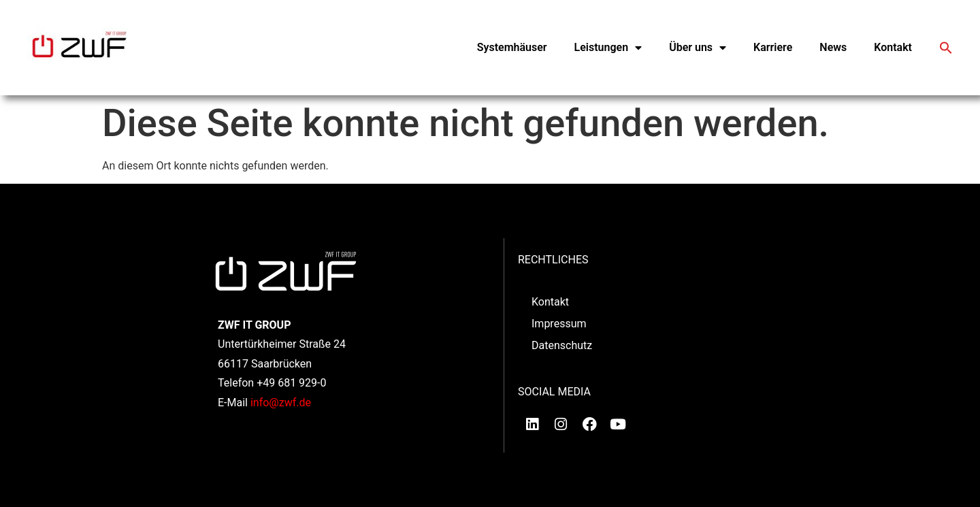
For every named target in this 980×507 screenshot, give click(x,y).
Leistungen (608, 48)
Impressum (559, 324)
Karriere (773, 47)
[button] (946, 48)
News (833, 47)
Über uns (698, 48)
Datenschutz (562, 345)
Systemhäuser (512, 47)
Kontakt (893, 47)
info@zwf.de (281, 403)
